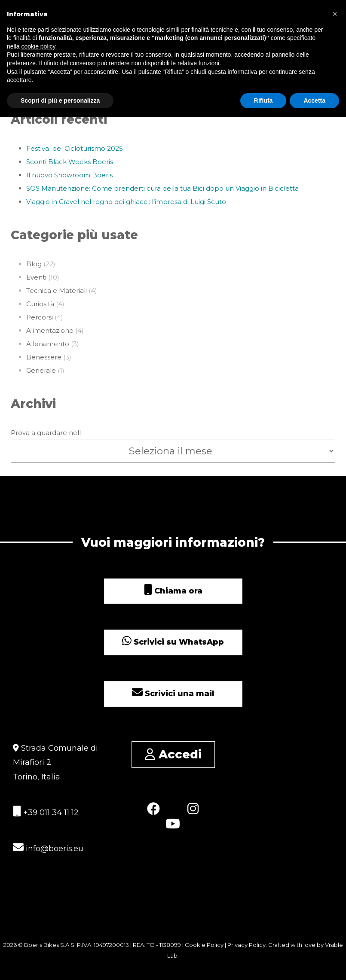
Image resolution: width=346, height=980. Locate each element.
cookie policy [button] (38, 46)
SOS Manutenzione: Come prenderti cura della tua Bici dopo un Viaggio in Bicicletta (162, 188)
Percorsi (40, 317)
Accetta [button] (314, 100)
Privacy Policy (246, 945)
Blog (34, 264)
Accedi (173, 754)
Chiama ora (173, 591)
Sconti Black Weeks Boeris (70, 162)
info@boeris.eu (48, 848)
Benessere (44, 357)
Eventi (36, 277)
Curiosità (40, 304)
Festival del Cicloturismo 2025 (75, 148)
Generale (41, 370)
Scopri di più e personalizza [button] (60, 100)
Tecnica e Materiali (57, 291)
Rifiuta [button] (263, 100)
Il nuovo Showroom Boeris (69, 175)
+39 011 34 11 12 (46, 811)
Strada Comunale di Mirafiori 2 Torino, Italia (55, 762)
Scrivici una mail (173, 694)
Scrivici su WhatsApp (173, 642)
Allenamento (48, 344)
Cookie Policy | (206, 945)
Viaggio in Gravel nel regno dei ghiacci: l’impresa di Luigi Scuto (126, 202)
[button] (335, 14)
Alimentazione (50, 330)
